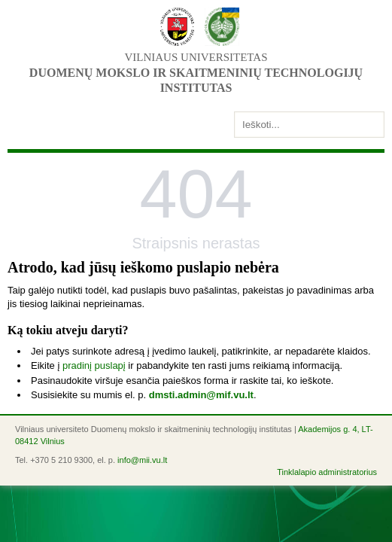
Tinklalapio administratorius (327, 472)
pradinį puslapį (94, 365)
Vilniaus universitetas (196, 57)
